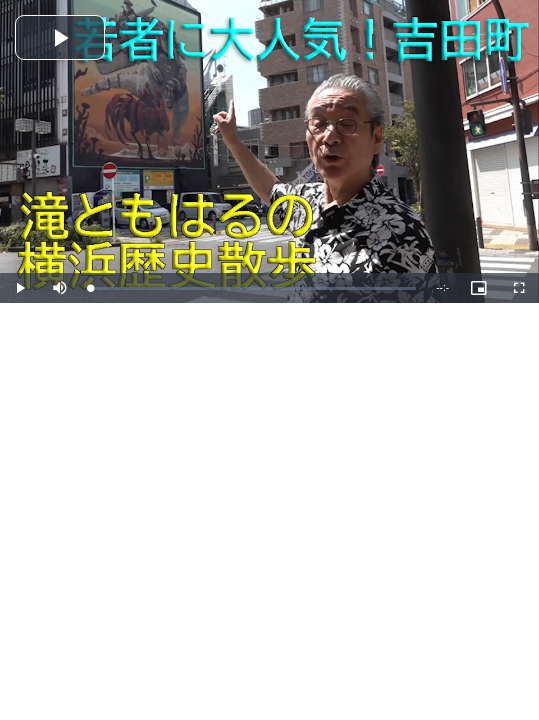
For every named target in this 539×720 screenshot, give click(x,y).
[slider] (253, 288)
